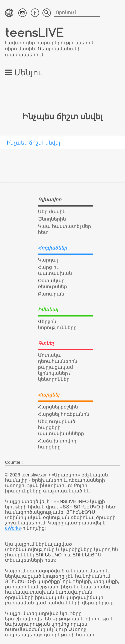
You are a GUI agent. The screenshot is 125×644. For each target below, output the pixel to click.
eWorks (13, 528)
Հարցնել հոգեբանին (64, 414)
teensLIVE (34, 32)
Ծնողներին (52, 219)
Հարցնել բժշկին (58, 407)
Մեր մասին (52, 212)
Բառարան (51, 294)
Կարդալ (48, 260)
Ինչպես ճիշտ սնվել (33, 143)
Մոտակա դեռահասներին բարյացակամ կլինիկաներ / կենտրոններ (58, 367)
